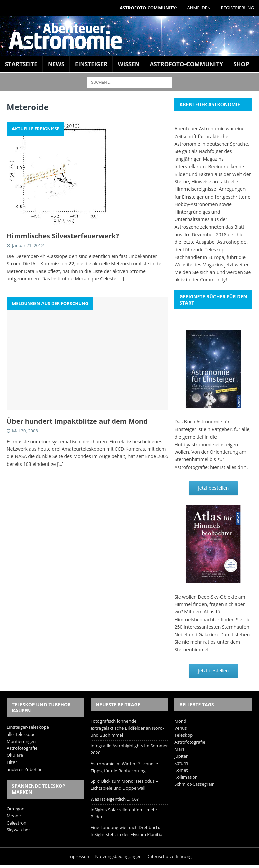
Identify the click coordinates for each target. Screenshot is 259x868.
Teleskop (183, 735)
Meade (14, 816)
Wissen (128, 64)
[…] (121, 279)
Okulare (15, 755)
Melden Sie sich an (195, 272)
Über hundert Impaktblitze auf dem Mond (77, 421)
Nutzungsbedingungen (119, 856)
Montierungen (21, 741)
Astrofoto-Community (187, 64)
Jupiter (181, 756)
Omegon (16, 809)
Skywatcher (18, 830)
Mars (179, 749)
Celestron (17, 823)
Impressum (79, 856)
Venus (181, 728)
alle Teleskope (21, 734)
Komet (181, 770)
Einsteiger (91, 64)
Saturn (181, 763)
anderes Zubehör (24, 769)
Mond (180, 721)
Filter (12, 762)
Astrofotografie (22, 748)
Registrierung (237, 8)
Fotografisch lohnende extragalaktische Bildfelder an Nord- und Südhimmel (127, 728)
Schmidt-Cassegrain (194, 784)
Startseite (21, 64)
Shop (241, 64)
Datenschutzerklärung (169, 856)
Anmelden (199, 8)
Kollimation (186, 777)
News (56, 64)
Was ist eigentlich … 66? (115, 799)
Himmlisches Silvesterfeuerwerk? (63, 236)
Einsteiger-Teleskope (28, 727)
